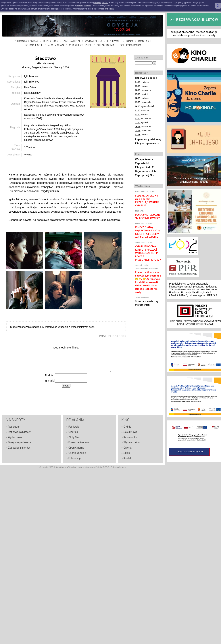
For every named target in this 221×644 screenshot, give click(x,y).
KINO (130, 41)
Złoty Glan (74, 437)
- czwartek (143, 90)
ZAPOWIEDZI (72, 41)
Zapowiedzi (142, 163)
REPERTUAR (51, 41)
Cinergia (73, 432)
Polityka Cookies (118, 467)
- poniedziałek (145, 106)
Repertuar (14, 427)
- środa (141, 86)
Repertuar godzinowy (148, 139)
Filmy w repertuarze (147, 143)
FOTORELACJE (34, 45)
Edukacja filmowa (79, 442)
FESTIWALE (114, 41)
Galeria (128, 448)
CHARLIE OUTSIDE (80, 45)
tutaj (107, 9)
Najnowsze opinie (146, 171)
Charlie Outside (77, 453)
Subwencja (183, 261)
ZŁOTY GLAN (56, 45)
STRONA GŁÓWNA (27, 41)
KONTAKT (145, 41)
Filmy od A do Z (144, 167)
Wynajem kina (132, 442)
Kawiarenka (130, 437)
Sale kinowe (130, 432)
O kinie (127, 427)
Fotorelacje (75, 458)
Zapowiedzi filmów (19, 448)
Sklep (127, 453)
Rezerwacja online (146, 78)
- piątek (142, 94)
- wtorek (142, 82)
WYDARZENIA (94, 41)
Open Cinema (76, 448)
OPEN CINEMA (106, 45)
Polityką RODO (101, 3)
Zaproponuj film (145, 175)
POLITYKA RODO (130, 45)
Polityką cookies (84, 6)
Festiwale (74, 427)
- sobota (142, 98)
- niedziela (143, 102)
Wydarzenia (15, 437)
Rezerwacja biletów (19, 432)
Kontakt (128, 458)
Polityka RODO (102, 467)
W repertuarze (144, 159)
